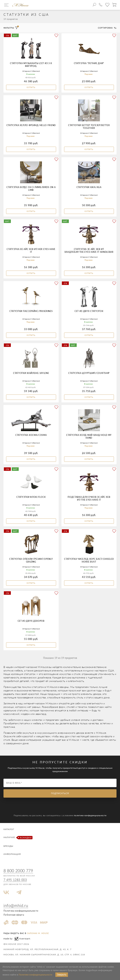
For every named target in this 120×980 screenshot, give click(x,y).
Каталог (9, 829)
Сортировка (107, 28)
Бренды (8, 846)
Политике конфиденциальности (35, 975)
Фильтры (11, 28)
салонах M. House (38, 933)
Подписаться (60, 793)
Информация (12, 854)
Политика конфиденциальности (21, 911)
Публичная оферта (14, 915)
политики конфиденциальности (90, 815)
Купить (31, 87)
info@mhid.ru (16, 905)
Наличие (18, 838)
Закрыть (62, 975)
